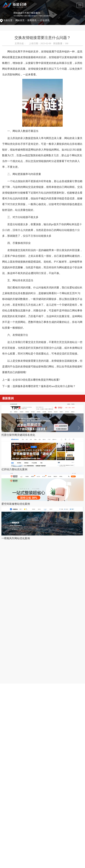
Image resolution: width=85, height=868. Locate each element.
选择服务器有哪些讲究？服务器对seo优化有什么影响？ (44, 386)
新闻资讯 (32, 20)
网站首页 (20, 20)
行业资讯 (45, 20)
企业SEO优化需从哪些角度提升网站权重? (36, 380)
